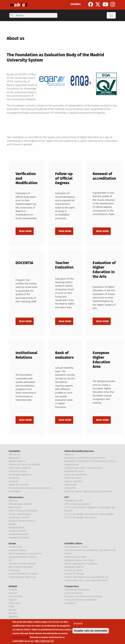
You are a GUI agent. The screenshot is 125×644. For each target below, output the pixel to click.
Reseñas (13, 613)
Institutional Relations (26, 355)
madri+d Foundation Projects (23, 574)
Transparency (72, 586)
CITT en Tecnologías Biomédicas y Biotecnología (89, 514)
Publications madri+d (19, 468)
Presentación (15, 547)
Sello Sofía (70, 488)
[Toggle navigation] (111, 15)
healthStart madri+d (19, 517)
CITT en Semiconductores (77, 504)
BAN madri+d (15, 507)
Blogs (11, 607)
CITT (67, 497)
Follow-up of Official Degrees (64, 178)
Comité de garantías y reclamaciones (83, 468)
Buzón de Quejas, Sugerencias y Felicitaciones (88, 491)
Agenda (12, 610)
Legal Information (73, 593)
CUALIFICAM (70, 485)
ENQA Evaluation (73, 478)
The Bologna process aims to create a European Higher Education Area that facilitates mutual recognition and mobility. (104, 392)
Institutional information (77, 590)
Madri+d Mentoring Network (23, 511)
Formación (14, 478)
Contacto (13, 481)
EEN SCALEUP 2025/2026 (21, 567)
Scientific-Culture (73, 544)
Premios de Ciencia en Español (24, 465)
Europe (12, 544)
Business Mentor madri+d (22, 521)
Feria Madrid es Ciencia (76, 547)
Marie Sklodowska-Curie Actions (25, 554)
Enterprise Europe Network (22, 564)
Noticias (13, 593)
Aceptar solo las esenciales (91, 633)
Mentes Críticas (17, 620)
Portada (13, 590)
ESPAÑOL (76, 4)
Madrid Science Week (75, 557)
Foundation (14, 451)
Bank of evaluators (64, 355)
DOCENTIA (24, 263)
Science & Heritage (74, 574)
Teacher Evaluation (64, 265)
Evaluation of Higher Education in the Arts (104, 270)
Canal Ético (70, 603)
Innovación (14, 570)
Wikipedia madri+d (74, 567)
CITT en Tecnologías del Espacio (81, 517)
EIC (10, 560)
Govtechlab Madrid (18, 534)
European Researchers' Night (79, 560)
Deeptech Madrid (17, 531)
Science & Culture (74, 570)
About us (69, 455)
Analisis (13, 600)
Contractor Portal (17, 471)
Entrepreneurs (16, 497)
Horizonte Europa (17, 550)
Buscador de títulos (74, 471)
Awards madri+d (17, 461)
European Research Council (23, 557)
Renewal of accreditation (104, 176)
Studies (13, 524)
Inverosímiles (16, 596)
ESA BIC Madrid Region (20, 514)
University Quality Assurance (79, 451)
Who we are (15, 455)
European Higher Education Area (101, 360)
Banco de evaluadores (76, 475)
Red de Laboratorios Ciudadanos (81, 564)
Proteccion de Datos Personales (81, 600)
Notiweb (13, 586)
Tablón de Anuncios (19, 485)
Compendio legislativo (20, 475)
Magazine (13, 617)
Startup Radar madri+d (20, 504)
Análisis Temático (73, 481)
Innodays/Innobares (19, 538)
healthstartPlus (17, 528)
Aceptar (78, 626)
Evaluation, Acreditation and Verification (85, 458)
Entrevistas (14, 603)
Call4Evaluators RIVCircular (22, 577)
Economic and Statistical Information (83, 596)
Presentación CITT (74, 501)
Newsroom (14, 458)
